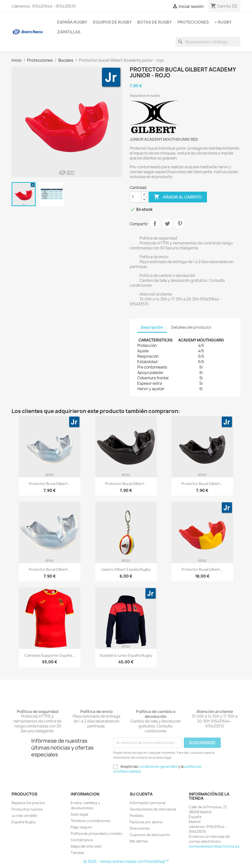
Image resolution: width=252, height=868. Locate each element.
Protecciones (193, 22)
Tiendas (77, 853)
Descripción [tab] (152, 327)
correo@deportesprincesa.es (214, 846)
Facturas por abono (146, 822)
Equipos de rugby (112, 22)
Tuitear (167, 224)
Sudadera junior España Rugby (126, 655)
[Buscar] (208, 42)
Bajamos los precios (28, 803)
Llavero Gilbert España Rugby (126, 569)
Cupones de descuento (150, 835)
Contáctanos (82, 840)
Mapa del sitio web (86, 846)
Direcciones (140, 828)
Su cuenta (141, 794)
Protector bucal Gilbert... (50, 484)
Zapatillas (69, 32)
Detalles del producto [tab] (191, 327)
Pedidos (137, 816)
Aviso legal (79, 814)
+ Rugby (223, 22)
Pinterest (180, 224)
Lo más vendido (24, 816)
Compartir (155, 224)
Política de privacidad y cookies (96, 833)
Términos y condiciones (91, 821)
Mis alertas (139, 841)
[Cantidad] (136, 197)
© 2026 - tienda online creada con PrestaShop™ (126, 861)
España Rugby (72, 22)
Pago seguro (81, 827)
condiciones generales (158, 766)
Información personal (148, 803)
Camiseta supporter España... (50, 655)
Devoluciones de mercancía (153, 809)
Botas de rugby (155, 22)
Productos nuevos (27, 809)
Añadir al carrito (178, 197)
